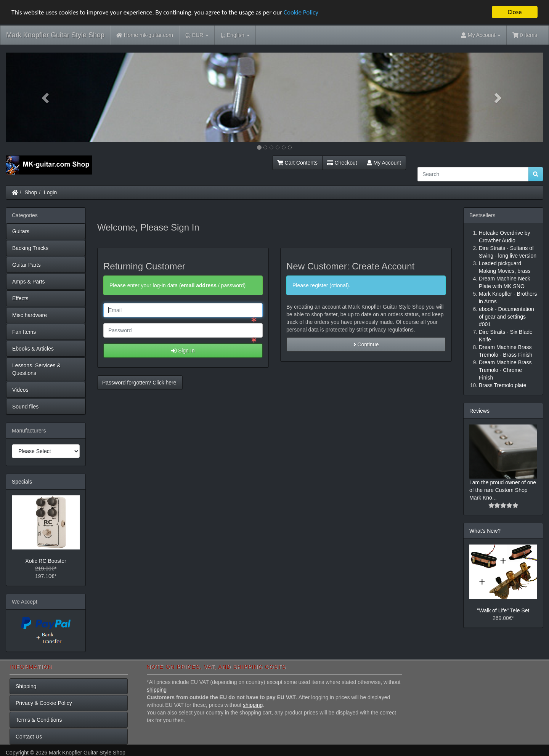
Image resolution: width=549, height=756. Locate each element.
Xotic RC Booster (46, 561)
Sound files (25, 407)
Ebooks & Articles (33, 349)
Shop (31, 192)
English (235, 35)
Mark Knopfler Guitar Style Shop (55, 35)
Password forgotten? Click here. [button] (140, 383)
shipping (157, 690)
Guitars (21, 231)
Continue (366, 344)
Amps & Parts (29, 282)
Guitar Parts (26, 265)
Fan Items (24, 332)
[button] (46, 97)
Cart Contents (297, 163)
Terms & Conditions (39, 720)
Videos (20, 390)
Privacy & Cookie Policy (44, 703)
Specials (22, 482)
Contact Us (29, 737)
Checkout (342, 163)
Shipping (26, 686)
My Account (384, 163)
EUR (197, 35)
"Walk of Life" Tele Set (503, 610)
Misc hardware (30, 315)
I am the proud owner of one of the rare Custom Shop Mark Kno (503, 490)
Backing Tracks (30, 248)
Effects (20, 298)
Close (514, 12)
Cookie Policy (301, 12)
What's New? (485, 531)
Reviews (479, 411)
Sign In (183, 351)
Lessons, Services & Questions (36, 369)
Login (50, 192)
